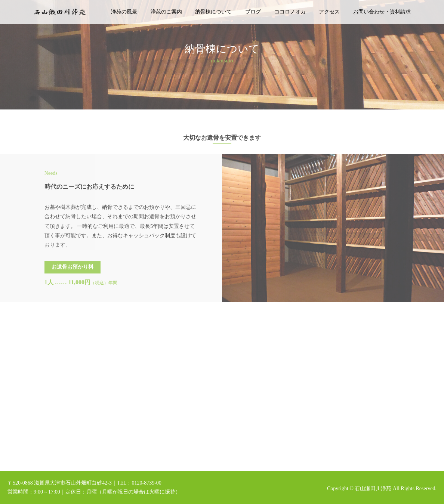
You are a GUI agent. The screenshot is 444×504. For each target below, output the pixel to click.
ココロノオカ (290, 12)
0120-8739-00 (146, 483)
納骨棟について (213, 12)
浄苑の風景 (124, 12)
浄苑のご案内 (166, 12)
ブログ (253, 12)
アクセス (329, 12)
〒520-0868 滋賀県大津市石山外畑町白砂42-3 (60, 483)
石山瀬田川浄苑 (373, 488)
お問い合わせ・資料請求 (382, 12)
